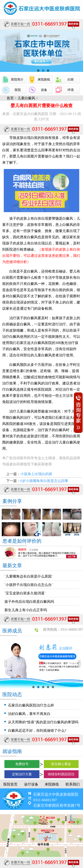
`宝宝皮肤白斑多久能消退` (25, 593)
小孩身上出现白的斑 (36, 474)
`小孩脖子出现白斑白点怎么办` (29, 585)
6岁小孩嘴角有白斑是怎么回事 (44, 481)
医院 (18, 90)
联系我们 (73, 784)
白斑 (71, 80)
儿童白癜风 (26, 98)
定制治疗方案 (22, 774)
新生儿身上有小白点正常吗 (26, 610)
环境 (71, 90)
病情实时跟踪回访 (61, 774)
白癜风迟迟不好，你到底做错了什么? (37, 731)
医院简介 (17, 80)
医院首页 (10, 784)
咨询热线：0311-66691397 (63, 629)
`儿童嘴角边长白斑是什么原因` (29, 576)
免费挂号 (22, 764)
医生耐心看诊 (61, 764)
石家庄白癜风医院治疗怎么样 (31, 705)
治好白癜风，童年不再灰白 (29, 714)
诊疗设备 (31, 784)
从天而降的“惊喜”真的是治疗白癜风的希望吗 (43, 722)
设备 (44, 90)
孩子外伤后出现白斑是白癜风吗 (29, 602)
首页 (10, 98)
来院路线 (44, 80)
